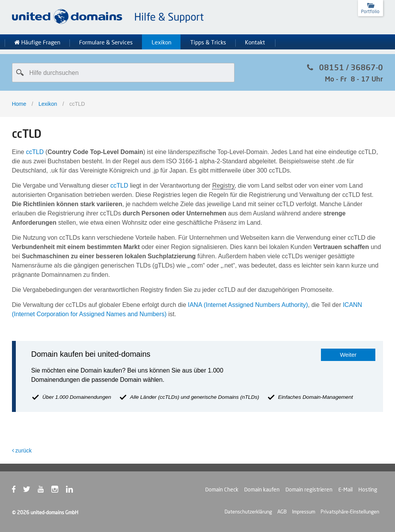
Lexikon (161, 42)
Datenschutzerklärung (248, 512)
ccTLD (35, 152)
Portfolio (370, 11)
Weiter (348, 355)
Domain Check (222, 490)
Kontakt (255, 42)
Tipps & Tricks (208, 42)
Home (19, 104)
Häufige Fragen (37, 42)
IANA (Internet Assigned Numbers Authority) (248, 305)
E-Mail (345, 490)
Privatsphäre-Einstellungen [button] (350, 512)
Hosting (368, 490)
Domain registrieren (309, 490)
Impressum (304, 512)
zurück (22, 451)
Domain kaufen (262, 490)
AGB (282, 512)
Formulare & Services (106, 42)
